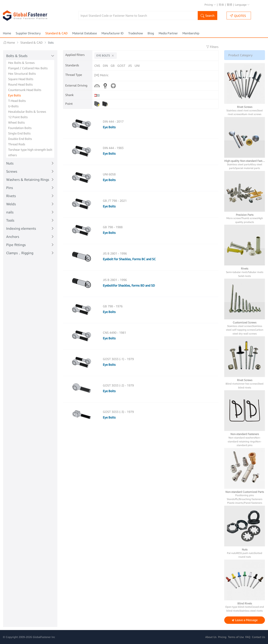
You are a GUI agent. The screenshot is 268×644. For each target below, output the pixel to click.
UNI (137, 66)
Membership (191, 33)
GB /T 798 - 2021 (115, 201)
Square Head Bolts (21, 79)
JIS (130, 66)
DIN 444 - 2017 (113, 121)
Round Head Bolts (20, 84)
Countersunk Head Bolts (25, 90)
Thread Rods (17, 144)
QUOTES (238, 16)
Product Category (240, 55)
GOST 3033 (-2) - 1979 (118, 385)
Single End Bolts (19, 133)
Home (7, 33)
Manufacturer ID (113, 33)
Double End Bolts (20, 139)
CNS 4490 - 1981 (114, 333)
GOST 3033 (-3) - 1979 (118, 412)
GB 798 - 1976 (113, 306)
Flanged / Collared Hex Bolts (28, 68)
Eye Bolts (15, 95)
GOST (121, 66)
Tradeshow (136, 33)
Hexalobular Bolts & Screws (27, 112)
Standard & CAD (56, 33)
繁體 (229, 5)
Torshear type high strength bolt (30, 150)
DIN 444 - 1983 (113, 148)
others (12, 155)
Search (207, 16)
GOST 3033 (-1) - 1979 (118, 359)
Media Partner (168, 33)
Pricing (210, 5)
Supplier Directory (28, 33)
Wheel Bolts (16, 122)
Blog (151, 33)
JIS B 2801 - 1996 (115, 253)
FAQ (248, 637)
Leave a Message (245, 620)
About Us (211, 637)
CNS (97, 66)
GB (113, 66)
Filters (212, 47)
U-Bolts (13, 106)
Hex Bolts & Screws (21, 63)
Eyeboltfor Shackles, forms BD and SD (129, 285)
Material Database (85, 33)
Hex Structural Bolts (22, 74)
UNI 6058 (109, 174)
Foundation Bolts (20, 128)
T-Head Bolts (17, 101)
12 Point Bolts (18, 117)
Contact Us (259, 637)
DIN (105, 66)
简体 (221, 5)
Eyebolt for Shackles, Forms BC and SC (129, 259)
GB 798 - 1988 (113, 227)
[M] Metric (101, 75)
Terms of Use (236, 637)
